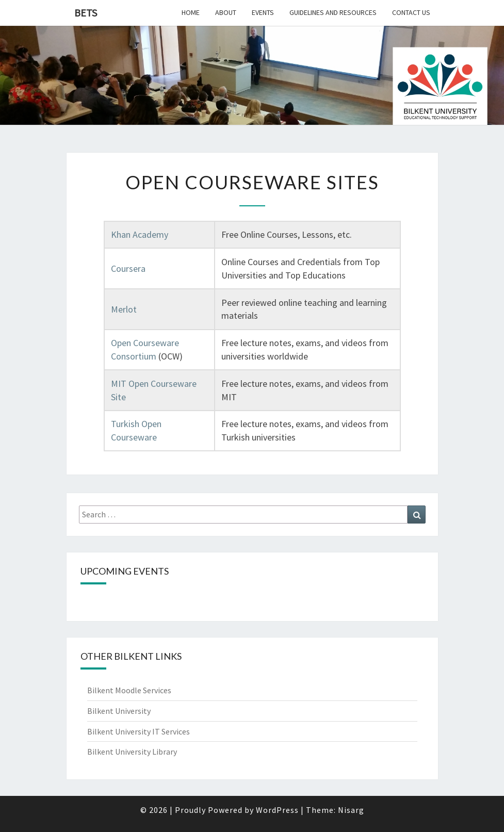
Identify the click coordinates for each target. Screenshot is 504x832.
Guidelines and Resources (333, 12)
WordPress (277, 810)
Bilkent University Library (132, 752)
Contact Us (411, 12)
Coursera (128, 268)
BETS (86, 13)
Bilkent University (119, 711)
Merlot (124, 309)
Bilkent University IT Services (139, 731)
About (226, 12)
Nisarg (351, 810)
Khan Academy (140, 234)
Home (191, 12)
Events (263, 12)
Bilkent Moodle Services (129, 690)
